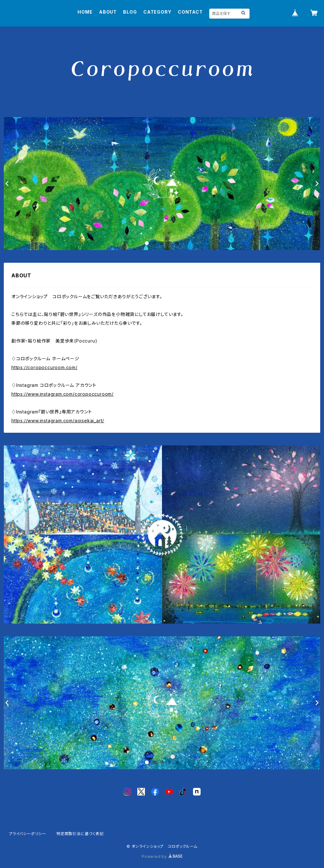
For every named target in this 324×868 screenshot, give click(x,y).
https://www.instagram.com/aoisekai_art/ (58, 421)
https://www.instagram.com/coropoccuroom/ (62, 394)
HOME (85, 12)
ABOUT (108, 12)
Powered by (162, 856)
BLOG (130, 12)
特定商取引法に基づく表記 (80, 834)
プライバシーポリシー (28, 834)
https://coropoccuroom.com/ (44, 367)
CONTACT (190, 12)
